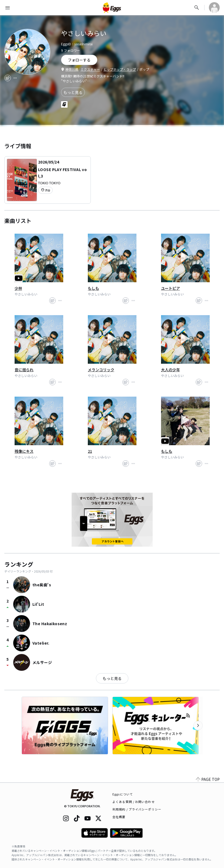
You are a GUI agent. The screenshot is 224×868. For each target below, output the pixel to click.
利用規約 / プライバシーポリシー (137, 809)
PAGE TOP (208, 779)
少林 (18, 288)
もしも (93, 288)
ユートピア (170, 288)
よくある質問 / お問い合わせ (134, 802)
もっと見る (73, 92)
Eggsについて (123, 794)
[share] (8, 78)
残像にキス (24, 451)
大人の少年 (170, 370)
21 (90, 451)
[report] (15, 78)
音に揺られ (24, 370)
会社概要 (119, 817)
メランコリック (101, 370)
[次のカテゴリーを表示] (198, 726)
